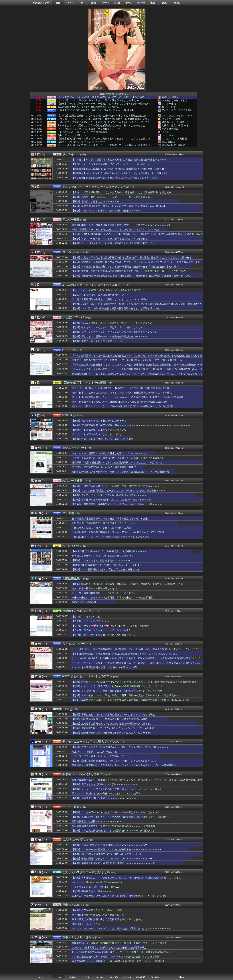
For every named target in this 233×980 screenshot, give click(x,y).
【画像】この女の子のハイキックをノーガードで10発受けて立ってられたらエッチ (116, 812)
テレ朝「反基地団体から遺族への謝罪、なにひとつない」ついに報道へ (110, 299)
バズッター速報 (170, 129)
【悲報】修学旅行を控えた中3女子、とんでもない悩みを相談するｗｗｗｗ (112, 500)
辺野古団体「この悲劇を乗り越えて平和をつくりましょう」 (104, 523)
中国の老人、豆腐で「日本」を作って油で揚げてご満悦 (101, 528)
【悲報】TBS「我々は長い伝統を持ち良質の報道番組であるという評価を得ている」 (117, 308)
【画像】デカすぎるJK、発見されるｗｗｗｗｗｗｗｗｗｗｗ (104, 798)
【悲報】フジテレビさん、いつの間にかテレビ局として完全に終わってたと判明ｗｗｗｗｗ (120, 747)
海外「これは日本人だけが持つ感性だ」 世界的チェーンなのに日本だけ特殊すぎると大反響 (121, 388)
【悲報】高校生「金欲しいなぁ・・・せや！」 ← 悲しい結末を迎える (111, 197)
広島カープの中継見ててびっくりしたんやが (81, 142)
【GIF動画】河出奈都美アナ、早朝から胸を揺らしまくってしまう (107, 565)
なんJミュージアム (74, 839)
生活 (153, 3)
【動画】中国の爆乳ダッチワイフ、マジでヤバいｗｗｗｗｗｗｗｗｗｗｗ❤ (112, 859)
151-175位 (141, 977)
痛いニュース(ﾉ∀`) (74, 448)
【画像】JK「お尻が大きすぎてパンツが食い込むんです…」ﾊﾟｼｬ (107, 854)
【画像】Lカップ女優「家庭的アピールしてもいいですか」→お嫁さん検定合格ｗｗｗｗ (119, 491)
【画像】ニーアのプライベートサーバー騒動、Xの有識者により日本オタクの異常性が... (104, 104)
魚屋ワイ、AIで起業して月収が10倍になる (94, 752)
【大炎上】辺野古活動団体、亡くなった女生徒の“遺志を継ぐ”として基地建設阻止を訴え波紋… (123, 192)
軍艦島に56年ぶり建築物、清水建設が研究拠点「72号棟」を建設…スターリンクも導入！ (119, 943)
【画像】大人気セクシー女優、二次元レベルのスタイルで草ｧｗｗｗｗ (109, 495)
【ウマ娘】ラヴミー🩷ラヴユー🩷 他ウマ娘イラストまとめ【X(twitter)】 (112, 626)
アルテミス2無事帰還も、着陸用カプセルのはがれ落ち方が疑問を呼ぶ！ (110, 948)
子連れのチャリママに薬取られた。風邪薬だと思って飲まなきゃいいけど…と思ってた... (105, 122)
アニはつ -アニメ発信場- (175, 139)
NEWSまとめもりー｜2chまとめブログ (87, 676)
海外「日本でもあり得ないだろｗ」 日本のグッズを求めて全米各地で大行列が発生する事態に (122, 393)
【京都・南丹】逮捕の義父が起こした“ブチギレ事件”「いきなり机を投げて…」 (114, 761)
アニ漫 (117, 3)
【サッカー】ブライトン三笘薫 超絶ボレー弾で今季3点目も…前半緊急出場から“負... (103, 119)
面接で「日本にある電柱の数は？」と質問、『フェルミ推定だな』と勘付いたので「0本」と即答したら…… (129, 360)
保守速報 (68, 513)
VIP (81, 3)
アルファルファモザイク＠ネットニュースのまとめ (96, 187)
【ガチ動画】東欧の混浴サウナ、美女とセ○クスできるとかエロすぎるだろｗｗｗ (115, 178)
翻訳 (164, 3)
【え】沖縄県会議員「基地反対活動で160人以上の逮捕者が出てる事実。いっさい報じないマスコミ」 (126, 654)
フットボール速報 (171, 119)
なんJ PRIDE (168, 142)
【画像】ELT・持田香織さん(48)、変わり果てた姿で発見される (106, 569)
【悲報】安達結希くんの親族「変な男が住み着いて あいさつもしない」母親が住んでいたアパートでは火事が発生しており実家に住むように (137, 264)
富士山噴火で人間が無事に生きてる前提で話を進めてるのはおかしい (109, 919)
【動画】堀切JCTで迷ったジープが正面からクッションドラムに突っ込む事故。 (114, 728)
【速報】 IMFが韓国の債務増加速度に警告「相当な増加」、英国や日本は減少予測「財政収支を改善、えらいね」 (132, 276)
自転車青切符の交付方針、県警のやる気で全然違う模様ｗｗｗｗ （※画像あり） (115, 826)
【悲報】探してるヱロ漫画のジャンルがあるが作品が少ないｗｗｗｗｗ (110, 336)
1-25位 (59, 977)
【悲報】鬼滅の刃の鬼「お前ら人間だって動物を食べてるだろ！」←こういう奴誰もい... (105, 139)
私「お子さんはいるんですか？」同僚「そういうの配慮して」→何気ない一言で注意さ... (105, 145)
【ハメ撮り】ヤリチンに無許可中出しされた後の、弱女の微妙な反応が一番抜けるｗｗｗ (119, 160)
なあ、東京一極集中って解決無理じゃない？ (96, 588)
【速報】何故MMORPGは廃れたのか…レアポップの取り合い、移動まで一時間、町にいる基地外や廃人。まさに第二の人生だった (138, 236)
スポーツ (105, 3)
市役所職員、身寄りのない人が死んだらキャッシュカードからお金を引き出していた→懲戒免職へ (124, 765)
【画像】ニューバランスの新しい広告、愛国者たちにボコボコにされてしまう (113, 243)
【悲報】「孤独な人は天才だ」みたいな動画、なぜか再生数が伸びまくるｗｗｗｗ (116, 486)
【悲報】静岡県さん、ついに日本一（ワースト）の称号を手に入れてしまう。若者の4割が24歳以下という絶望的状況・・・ (138, 682)
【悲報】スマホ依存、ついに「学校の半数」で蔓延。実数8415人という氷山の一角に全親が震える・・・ (128, 695)
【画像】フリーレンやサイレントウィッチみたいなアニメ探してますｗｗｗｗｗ (114, 332)
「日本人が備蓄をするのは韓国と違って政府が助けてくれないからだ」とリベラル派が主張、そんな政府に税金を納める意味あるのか (137, 357)
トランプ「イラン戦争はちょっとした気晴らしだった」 (101, 756)
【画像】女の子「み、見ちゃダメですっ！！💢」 (98, 341)
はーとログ (168, 135)
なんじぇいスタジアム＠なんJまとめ (86, 872)
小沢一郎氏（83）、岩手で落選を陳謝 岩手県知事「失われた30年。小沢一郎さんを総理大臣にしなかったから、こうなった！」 (137, 651)
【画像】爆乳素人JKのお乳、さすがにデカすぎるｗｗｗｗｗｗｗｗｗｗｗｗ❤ (113, 863)
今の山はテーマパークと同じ (87, 924)
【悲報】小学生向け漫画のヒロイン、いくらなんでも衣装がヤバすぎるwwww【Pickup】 (119, 206)
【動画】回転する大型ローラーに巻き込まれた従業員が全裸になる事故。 (111, 719)
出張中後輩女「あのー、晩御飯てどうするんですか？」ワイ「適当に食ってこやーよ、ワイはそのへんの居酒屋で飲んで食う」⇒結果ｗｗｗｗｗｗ (137, 782)
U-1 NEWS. (69, 350)
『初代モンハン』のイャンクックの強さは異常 (82, 132)
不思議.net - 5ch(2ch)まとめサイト (84, 774)
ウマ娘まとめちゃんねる (175, 100)
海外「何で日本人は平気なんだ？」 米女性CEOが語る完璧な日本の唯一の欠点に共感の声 (120, 402)
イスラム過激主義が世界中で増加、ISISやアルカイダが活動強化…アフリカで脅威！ (117, 957)
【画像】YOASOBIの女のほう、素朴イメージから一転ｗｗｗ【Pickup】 (96, 110)
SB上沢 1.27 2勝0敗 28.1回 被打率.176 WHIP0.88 (97, 882)
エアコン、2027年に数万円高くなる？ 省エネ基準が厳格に (104, 467)
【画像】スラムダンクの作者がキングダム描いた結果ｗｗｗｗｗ (106, 211)
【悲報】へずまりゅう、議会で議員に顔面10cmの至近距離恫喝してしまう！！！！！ (117, 686)
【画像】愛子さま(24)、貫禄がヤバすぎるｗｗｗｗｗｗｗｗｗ (105, 784)
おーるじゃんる (72, 252)
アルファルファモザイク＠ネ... (178, 110)
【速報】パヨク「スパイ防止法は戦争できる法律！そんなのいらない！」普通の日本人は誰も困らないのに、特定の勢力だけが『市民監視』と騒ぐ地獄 (137, 306)
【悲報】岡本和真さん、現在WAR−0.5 (92, 891)
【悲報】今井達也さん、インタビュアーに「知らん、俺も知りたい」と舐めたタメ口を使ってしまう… (126, 878)
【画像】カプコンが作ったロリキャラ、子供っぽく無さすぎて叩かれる (110, 239)
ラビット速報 (71, 807)
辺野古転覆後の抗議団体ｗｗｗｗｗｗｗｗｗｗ (97, 821)
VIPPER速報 (70, 415)
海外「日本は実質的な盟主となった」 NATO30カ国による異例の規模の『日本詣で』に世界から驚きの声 (128, 397)
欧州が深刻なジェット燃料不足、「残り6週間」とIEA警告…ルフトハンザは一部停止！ (118, 961)
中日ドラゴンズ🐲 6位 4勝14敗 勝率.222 (96, 887)
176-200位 (154, 977)
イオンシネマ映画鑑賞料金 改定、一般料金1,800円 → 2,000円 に (106, 667)
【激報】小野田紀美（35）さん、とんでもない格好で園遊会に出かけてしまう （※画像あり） (122, 817)
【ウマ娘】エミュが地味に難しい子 (91, 621)
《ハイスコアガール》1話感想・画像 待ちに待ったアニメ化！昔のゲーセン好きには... (103, 97)
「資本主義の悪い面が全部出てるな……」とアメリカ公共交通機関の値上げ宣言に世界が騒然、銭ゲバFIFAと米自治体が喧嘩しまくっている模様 (137, 366)
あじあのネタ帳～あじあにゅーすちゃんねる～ (93, 285)
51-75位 (86, 977)
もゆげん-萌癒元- (171, 97)
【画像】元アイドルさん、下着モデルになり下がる (99, 421)
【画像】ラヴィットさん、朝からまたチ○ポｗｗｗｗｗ (101, 560)
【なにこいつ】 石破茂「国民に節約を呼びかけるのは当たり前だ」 (108, 290)
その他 (176, 3)
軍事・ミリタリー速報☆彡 (80, 937)
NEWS (70, 3)
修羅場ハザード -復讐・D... (176, 122)
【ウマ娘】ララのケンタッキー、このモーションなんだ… (103, 630)
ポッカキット (71, 154)
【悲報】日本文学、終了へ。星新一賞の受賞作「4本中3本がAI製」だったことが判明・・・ (121, 691)
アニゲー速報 (169, 104)
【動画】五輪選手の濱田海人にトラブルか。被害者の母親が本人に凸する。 (112, 724)
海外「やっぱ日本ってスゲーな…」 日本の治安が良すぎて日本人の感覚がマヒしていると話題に (123, 406)
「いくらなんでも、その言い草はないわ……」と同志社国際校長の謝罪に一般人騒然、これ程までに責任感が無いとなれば (137, 369)
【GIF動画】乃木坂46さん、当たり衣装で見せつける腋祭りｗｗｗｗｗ (109, 551)
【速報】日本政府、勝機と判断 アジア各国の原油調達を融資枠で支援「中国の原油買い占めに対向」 (126, 267)
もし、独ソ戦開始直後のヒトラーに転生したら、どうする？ (104, 593)
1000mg (67, 709)
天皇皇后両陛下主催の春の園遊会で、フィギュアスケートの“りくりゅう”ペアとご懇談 (118, 532)
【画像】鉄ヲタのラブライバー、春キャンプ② (97, 910)
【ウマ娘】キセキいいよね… (87, 617)
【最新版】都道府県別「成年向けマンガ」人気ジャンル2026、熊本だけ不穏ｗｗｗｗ (117, 504)
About (181, 977)
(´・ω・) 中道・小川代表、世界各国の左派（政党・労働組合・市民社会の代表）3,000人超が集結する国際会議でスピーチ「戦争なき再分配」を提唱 (136, 660)
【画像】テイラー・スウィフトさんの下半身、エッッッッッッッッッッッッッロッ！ (117, 789)
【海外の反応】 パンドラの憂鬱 (84, 383)
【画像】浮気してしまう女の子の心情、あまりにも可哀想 (103, 439)
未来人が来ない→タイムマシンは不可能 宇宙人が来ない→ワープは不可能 (112, 598)
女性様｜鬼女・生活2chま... (176, 125)
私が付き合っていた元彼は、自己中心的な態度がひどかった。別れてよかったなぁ (101, 126)
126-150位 (127, 977)
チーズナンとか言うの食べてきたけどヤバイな (97, 434)
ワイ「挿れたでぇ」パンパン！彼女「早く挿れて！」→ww (89, 129)
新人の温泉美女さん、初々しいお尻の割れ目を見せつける (88, 107)
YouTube (141, 3)
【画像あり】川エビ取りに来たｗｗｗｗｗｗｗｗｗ (99, 430)
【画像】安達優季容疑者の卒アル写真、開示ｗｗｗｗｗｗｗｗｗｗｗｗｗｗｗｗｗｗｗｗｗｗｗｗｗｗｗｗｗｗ (131, 425)
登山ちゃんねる (72, 905)
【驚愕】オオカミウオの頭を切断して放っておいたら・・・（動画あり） (111, 164)
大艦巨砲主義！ (72, 578)
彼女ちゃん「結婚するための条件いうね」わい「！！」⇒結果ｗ (106, 793)
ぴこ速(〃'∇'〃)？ (73, 317)
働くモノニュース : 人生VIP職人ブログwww (91, 742)
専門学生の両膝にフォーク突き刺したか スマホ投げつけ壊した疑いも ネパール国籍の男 (120, 472)
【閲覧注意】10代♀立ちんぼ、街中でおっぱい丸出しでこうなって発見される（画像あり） (120, 173)
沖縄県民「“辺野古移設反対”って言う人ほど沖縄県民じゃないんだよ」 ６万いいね (117, 463)
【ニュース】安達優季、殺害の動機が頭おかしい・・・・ (103, 295)
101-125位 (113, 977)
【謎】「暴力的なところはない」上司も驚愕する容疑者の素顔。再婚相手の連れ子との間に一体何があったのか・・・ (135, 700)
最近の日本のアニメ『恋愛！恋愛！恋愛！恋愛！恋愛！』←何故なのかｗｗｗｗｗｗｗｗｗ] (121, 225)
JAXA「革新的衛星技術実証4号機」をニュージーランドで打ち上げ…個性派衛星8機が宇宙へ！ (122, 952)
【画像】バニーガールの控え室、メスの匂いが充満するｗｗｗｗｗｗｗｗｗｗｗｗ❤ (117, 849)
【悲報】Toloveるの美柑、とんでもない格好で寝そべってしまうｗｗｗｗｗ (112, 323)
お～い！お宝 (169, 107)
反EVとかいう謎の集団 (84, 602)
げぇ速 (165, 132)
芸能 (93, 3)
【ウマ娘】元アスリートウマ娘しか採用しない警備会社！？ (104, 635)
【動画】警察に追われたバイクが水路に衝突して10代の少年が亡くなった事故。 (114, 714)
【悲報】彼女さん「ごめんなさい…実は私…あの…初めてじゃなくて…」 (111, 327)
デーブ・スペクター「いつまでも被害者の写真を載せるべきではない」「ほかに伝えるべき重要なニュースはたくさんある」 (136, 665)
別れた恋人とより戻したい (72, 135)
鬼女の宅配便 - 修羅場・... (175, 145)
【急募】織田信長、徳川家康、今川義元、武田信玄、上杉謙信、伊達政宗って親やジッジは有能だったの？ (129, 584)
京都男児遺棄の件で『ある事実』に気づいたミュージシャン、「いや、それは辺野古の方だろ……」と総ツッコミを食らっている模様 (137, 375)
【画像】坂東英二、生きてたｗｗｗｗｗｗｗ (96, 201)
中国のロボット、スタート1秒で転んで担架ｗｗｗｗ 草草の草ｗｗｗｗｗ (111, 537)
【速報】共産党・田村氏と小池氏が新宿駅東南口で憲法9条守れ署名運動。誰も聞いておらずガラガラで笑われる (132, 258)
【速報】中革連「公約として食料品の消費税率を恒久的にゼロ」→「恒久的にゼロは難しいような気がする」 (130, 271)
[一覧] (83, 155)
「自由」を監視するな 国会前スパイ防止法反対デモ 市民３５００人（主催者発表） (118, 458)
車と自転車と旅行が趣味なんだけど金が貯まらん (98, 915)
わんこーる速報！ (74, 481)
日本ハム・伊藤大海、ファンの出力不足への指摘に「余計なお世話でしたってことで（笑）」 (122, 896)
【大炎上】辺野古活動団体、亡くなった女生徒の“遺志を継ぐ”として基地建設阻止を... (103, 116)
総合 (58, 3)
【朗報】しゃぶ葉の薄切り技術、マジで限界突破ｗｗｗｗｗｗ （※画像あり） (114, 831)
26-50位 (72, 977)
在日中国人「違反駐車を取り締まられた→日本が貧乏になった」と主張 (110, 519)
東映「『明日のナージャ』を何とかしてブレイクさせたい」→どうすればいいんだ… (117, 229)
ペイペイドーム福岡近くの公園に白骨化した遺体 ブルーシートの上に (110, 453)
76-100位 (100, 977)
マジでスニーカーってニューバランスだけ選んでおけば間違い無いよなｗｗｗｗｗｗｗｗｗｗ (122, 928)
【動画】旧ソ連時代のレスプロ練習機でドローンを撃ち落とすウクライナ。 (112, 733)
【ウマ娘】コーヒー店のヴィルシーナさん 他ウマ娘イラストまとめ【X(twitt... (100, 100)
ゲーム (129, 3)
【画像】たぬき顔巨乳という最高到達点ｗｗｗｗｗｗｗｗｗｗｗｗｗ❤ (110, 845)
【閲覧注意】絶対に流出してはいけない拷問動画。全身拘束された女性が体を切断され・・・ (122, 169)
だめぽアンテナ (41, 3)
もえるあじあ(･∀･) (74, 644)
